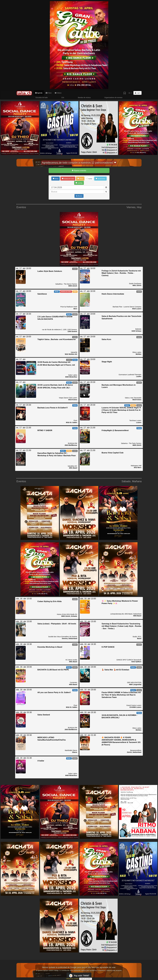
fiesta (56, 179)
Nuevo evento (79, 171)
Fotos (49, 93)
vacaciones (100, 179)
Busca (79, 196)
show (80, 179)
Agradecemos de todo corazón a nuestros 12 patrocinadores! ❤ (79, 163)
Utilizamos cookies (73, 979)
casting (79, 183)
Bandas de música (84, 98)
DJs (63, 98)
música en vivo (68, 179)
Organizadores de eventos (113, 98)
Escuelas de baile (42, 98)
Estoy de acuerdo (86, 979)
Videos (58, 93)
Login (137, 93)
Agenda (39, 93)
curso (89, 179)
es (130, 93)
